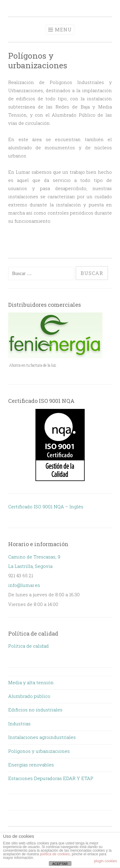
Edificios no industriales (35, 710)
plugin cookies (105, 861)
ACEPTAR (60, 864)
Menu (63, 29)
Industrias (19, 724)
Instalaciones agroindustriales (42, 737)
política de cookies (55, 854)
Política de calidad (28, 646)
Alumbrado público (29, 696)
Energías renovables (31, 765)
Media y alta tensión (31, 682)
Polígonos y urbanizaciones (39, 751)
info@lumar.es (24, 585)
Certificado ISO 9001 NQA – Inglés (46, 507)
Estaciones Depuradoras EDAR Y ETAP (51, 778)
